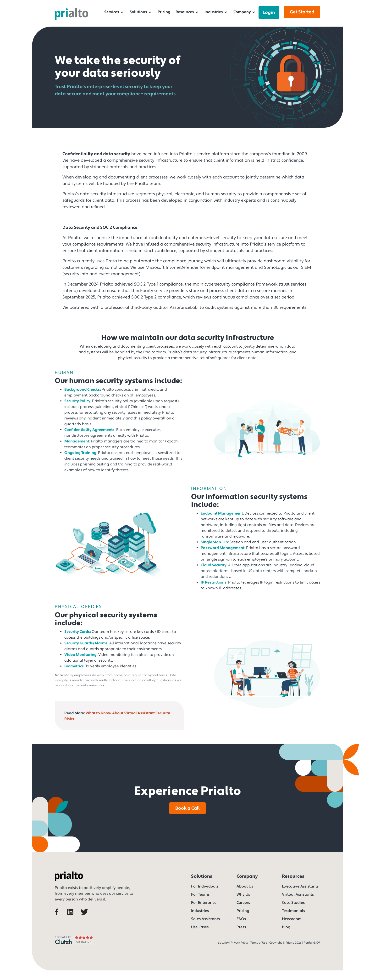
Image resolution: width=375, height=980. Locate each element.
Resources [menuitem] (185, 12)
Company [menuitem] (242, 12)
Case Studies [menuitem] (293, 903)
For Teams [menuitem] (200, 894)
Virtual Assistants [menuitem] (298, 894)
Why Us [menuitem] (243, 894)
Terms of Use (259, 943)
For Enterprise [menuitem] (204, 903)
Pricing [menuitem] (164, 12)
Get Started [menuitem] (302, 12)
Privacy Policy (239, 943)
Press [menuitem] (241, 927)
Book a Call (187, 808)
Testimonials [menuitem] (293, 911)
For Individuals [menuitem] (205, 886)
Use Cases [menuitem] (200, 927)
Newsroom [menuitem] (292, 919)
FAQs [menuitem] (241, 919)
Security (223, 943)
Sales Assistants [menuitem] (205, 919)
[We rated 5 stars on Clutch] (74, 946)
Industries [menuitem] (214, 12)
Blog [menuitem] (286, 927)
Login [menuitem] (269, 12)
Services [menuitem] (112, 12)
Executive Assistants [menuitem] (300, 886)
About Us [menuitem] (245, 886)
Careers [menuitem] (243, 903)
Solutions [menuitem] (138, 12)
